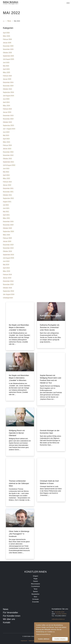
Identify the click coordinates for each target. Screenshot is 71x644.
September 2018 (8, 291)
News (6, 609)
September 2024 (8, 92)
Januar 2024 (7, 112)
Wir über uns (9, 619)
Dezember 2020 (8, 222)
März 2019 (6, 271)
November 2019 (8, 248)
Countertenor (35, 586)
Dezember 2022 (8, 152)
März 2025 (6, 72)
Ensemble (35, 602)
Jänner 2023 (7, 149)
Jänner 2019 (7, 278)
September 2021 (8, 198)
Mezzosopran (35, 584)
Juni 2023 (6, 132)
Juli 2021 (6, 205)
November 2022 (8, 155)
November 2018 (8, 284)
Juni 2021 (6, 208)
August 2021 (7, 202)
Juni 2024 (6, 99)
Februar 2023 (7, 145)
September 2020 (8, 231)
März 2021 (6, 218)
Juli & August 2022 (9, 165)
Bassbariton (36, 594)
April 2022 (6, 175)
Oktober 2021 (7, 195)
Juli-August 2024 (8, 96)
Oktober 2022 (7, 159)
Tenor (35, 589)
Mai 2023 (6, 135)
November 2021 (8, 192)
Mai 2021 (6, 212)
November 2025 (8, 49)
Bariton (36, 592)
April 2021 (6, 215)
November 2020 (8, 225)
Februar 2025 (7, 76)
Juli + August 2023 (9, 129)
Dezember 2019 (8, 245)
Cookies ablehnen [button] (44, 639)
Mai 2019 (6, 265)
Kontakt (7, 622)
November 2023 (8, 119)
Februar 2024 (7, 109)
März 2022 (6, 178)
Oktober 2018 (7, 288)
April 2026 (6, 33)
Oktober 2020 (7, 228)
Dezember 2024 (8, 82)
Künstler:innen (36, 572)
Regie (35, 579)
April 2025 (6, 69)
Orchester (35, 599)
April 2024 (6, 102)
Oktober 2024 (7, 89)
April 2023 (6, 139)
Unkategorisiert (8, 298)
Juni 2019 (6, 261)
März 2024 (6, 106)
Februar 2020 (7, 238)
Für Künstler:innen (12, 616)
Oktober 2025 (7, 53)
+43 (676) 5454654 (61, 614)
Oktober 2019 (7, 251)
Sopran (35, 581)
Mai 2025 (6, 66)
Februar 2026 (7, 39)
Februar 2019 (7, 275)
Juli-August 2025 (8, 59)
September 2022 (8, 162)
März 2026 (6, 36)
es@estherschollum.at (58, 619)
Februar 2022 (7, 182)
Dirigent (35, 576)
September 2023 (8, 125)
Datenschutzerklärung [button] (43, 634)
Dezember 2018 (8, 281)
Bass (35, 597)
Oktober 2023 (7, 122)
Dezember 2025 (8, 46)
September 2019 (8, 255)
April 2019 (6, 268)
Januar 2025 (7, 79)
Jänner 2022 (7, 185)
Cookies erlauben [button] (60, 639)
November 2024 (8, 86)
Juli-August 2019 (8, 258)
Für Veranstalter (11, 613)
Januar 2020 (7, 241)
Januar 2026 (7, 43)
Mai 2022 (6, 172)
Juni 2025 (6, 63)
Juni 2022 (6, 169)
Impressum (24, 641)
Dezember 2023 (8, 116)
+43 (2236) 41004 (59, 612)
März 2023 (6, 142)
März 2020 (6, 235)
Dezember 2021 (8, 188)
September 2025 (8, 56)
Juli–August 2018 (9, 294)
